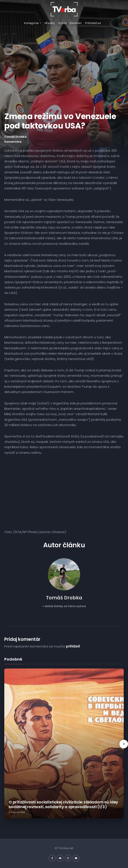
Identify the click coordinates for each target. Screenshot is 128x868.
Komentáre (13, 142)
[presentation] (124, 744)
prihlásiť (73, 646)
